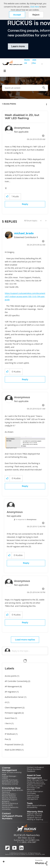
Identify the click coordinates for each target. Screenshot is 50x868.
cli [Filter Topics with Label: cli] (6, 702)
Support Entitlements (36, 784)
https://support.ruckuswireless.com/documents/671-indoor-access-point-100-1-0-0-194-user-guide (25, 296)
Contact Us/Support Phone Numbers (35, 768)
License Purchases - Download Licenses (10, 781)
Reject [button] (36, 15)
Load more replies (25, 640)
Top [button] (4, 862)
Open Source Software (36, 805)
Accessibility (32, 807)
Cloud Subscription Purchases (35, 792)
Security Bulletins (9, 798)
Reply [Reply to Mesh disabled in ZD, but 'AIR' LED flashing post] (25, 204)
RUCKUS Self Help (27, 65)
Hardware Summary (36, 782)
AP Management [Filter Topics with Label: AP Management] (12, 686)
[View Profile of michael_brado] (24, 233)
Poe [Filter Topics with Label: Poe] (6, 739)
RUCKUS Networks (27, 835)
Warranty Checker (35, 816)
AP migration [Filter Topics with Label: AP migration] (10, 692)
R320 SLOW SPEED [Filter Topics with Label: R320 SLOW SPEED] (13, 750)
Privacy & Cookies (20, 854)
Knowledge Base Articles (13, 790)
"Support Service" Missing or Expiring (35, 818)
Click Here (34, 7)
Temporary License (10, 784)
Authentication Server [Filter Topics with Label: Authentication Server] (14, 697)
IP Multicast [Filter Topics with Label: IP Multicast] (10, 734)
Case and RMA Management (33, 798)
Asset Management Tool (37, 780)
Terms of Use (9, 854)
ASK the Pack (34, 65)
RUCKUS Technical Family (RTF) (10, 804)
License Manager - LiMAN (10, 777)
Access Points (10, 104)
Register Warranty (35, 814)
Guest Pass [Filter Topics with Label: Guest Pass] (10, 718)
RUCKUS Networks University (10, 808)
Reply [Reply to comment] (25, 379)
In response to (26, 519)
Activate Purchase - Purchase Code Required (35, 788)
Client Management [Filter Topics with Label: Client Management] (13, 708)
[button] (17, 15)
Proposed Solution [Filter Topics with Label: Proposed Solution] (13, 744)
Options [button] (46, 104)
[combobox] (25, 88)
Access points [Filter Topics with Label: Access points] (11, 676)
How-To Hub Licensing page (12, 773)
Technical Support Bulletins (10, 801)
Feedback (31, 771)
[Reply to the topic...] (28, 651)
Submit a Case (33, 795)
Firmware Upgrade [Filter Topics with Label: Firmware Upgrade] (13, 713)
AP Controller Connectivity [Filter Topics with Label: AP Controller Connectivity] (16, 681)
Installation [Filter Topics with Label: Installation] (10, 729)
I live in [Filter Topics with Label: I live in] (8, 723)
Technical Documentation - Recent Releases (9, 794)
